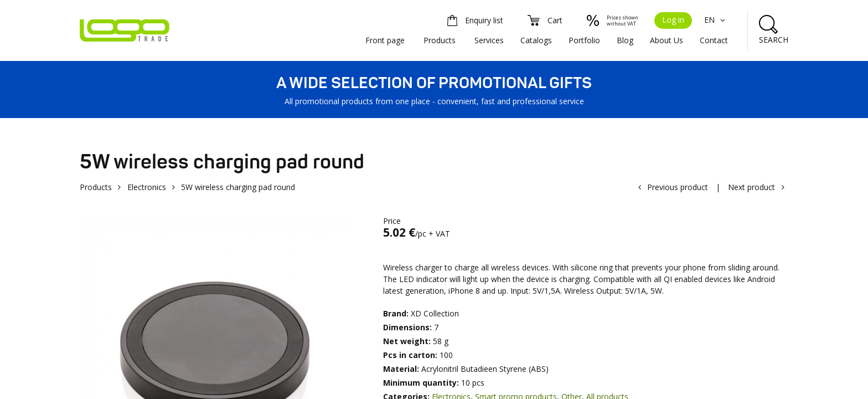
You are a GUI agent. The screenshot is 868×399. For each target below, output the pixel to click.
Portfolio (584, 40)
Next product (751, 187)
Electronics (147, 187)
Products (440, 40)
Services (489, 40)
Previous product (678, 187)
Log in (673, 20)
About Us (666, 40)
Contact (714, 40)
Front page (385, 40)
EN (716, 20)
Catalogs (536, 40)
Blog (625, 40)
